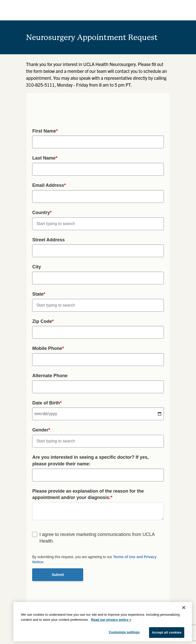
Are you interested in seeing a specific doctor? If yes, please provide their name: (90, 461)
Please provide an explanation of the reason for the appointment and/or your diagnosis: (88, 494)
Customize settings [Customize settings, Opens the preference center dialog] (124, 632)
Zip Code (43, 321)
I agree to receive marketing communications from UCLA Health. (97, 538)
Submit (58, 575)
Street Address (48, 240)
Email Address (49, 185)
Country (42, 213)
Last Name (45, 158)
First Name (45, 131)
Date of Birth (47, 403)
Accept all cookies (167, 632)
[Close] (184, 608)
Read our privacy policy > (111, 620)
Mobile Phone (48, 348)
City (36, 267)
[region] (103, 622)
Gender (41, 430)
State (39, 294)
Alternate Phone (50, 376)
